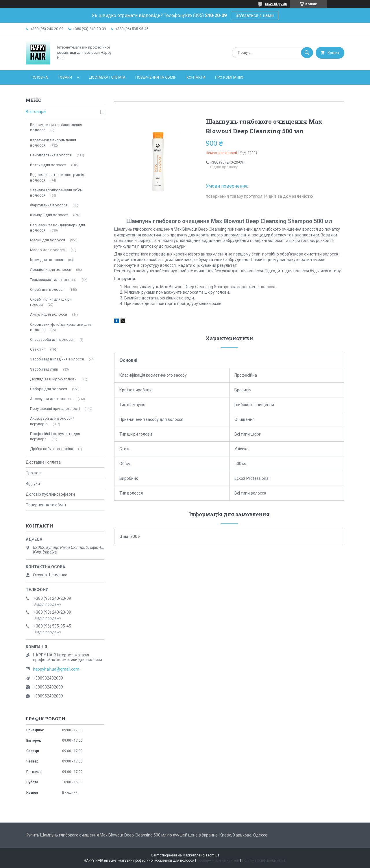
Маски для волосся (48, 240)
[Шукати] (307, 53)
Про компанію (229, 77)
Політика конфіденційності (264, 860)
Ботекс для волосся (48, 165)
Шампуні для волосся (49, 215)
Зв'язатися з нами (255, 15)
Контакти (196, 77)
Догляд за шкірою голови (53, 379)
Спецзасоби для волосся (52, 339)
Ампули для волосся (49, 314)
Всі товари (36, 112)
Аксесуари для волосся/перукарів (52, 421)
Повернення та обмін (156, 77)
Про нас (33, 473)
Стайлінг (38, 349)
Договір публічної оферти (50, 494)
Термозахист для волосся (53, 280)
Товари (65, 77)
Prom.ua (213, 855)
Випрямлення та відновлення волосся (56, 127)
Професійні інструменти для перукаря (55, 436)
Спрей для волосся (47, 289)
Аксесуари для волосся (51, 399)
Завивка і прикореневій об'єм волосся (56, 193)
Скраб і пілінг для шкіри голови (51, 302)
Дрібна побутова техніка (52, 449)
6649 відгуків (276, 4)
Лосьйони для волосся (51, 270)
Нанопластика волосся (51, 155)
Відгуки (33, 484)
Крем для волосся (47, 260)
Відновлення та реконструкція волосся (57, 177)
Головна (39, 77)
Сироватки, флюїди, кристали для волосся (60, 327)
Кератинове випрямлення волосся (53, 143)
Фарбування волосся (49, 205)
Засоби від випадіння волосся (57, 359)
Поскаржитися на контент (218, 860)
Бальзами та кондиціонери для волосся (58, 228)
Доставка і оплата (107, 77)
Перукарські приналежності (55, 409)
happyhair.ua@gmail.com (56, 669)
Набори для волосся (49, 389)
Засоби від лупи (44, 369)
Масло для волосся (48, 250)
